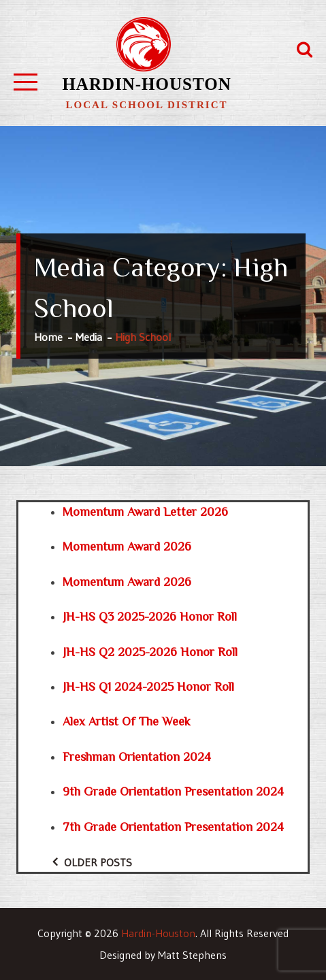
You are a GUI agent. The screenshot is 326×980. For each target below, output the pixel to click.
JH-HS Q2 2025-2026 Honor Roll (150, 652)
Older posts (98, 862)
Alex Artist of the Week (127, 721)
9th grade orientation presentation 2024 (173, 791)
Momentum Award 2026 (127, 546)
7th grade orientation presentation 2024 (173, 827)
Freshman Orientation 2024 (137, 757)
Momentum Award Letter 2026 (145, 512)
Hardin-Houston (146, 84)
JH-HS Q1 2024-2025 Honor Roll (148, 687)
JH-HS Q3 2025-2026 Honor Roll (150, 617)
